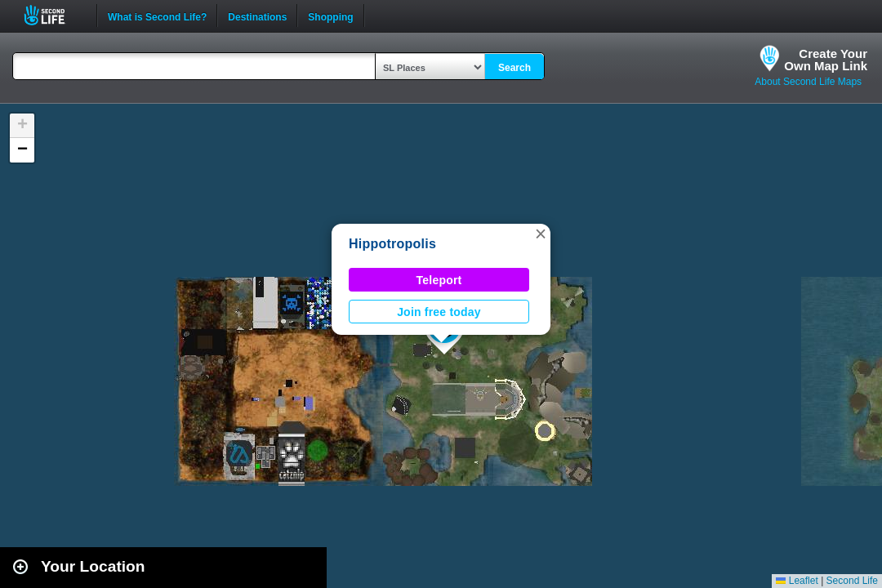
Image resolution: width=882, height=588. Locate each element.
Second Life (53, 15)
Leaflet (797, 581)
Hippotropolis (392, 244)
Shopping (330, 16)
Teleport (439, 280)
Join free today (439, 312)
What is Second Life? (157, 16)
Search (514, 68)
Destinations (257, 16)
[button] (541, 234)
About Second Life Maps (808, 82)
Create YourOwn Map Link (826, 60)
